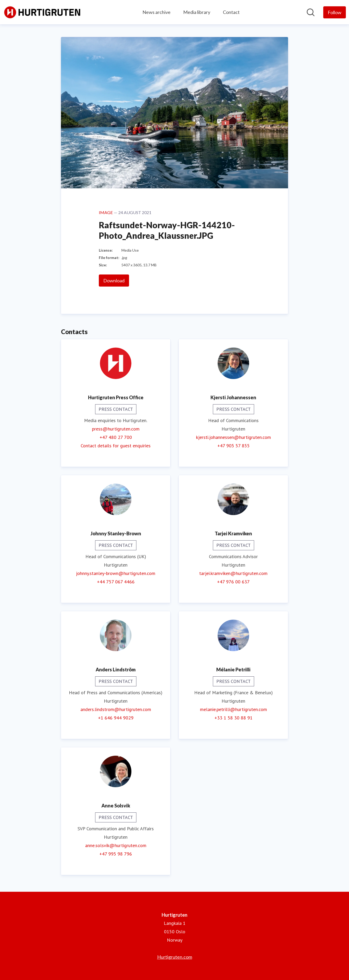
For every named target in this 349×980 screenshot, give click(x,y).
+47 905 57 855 (233, 446)
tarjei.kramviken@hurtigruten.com (233, 573)
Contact (231, 12)
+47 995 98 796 (116, 854)
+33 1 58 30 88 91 (233, 718)
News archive (156, 12)
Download (114, 281)
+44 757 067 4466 (116, 582)
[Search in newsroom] (311, 12)
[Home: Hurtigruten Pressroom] (43, 12)
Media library (197, 12)
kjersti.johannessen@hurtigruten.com (233, 437)
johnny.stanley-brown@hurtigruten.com (116, 573)
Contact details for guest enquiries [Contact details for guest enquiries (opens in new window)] (116, 446)
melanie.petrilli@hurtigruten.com (233, 709)
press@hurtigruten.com (116, 429)
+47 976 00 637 (233, 582)
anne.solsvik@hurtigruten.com (116, 845)
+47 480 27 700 (116, 437)
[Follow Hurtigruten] (335, 12)
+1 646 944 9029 (116, 718)
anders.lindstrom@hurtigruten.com (116, 709)
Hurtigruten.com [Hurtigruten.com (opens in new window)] (175, 957)
